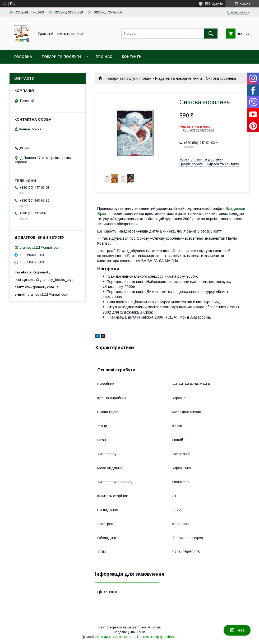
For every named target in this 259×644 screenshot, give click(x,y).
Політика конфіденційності (157, 637)
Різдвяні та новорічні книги (179, 78)
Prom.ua (154, 627)
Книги (147, 78)
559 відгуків (214, 4)
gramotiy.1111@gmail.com (40, 247)
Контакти (132, 57)
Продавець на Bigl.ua (129, 632)
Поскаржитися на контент (116, 637)
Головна (23, 57)
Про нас (104, 57)
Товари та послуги (61, 57)
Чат (237, 630)
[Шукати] (211, 34)
